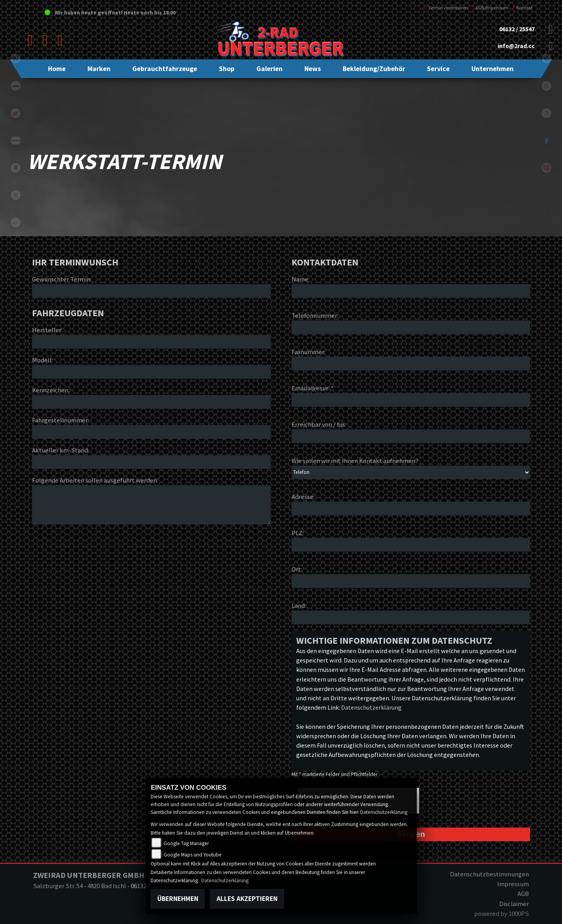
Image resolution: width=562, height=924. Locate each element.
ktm (16, 86)
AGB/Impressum (490, 8)
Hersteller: (47, 330)
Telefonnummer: (315, 315)
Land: (299, 605)
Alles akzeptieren (247, 899)
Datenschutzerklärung (371, 707)
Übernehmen (178, 899)
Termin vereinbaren (446, 8)
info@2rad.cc (516, 46)
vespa (16, 223)
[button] (99, 69)
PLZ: (298, 533)
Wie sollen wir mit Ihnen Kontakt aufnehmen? (355, 461)
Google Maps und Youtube (193, 855)
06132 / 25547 (517, 29)
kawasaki (16, 141)
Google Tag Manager (186, 843)
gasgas (16, 195)
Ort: (297, 569)
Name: (301, 279)
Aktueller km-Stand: (60, 450)
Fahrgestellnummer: (60, 420)
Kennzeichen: (51, 390)
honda (16, 113)
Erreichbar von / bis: (319, 424)
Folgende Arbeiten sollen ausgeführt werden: (95, 480)
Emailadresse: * (313, 388)
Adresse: (303, 497)
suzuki (16, 168)
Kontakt (523, 8)
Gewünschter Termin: (62, 279)
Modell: (42, 360)
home (16, 59)
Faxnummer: (309, 352)
